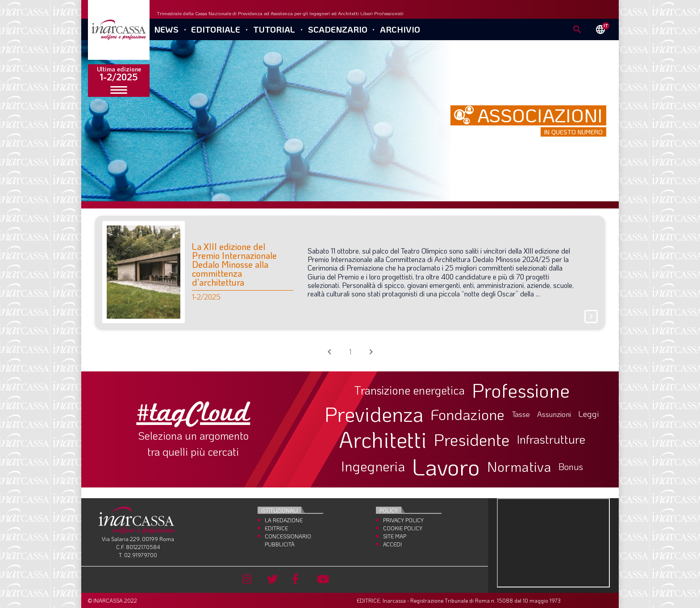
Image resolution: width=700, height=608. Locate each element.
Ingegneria (373, 466)
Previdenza (374, 414)
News (166, 29)
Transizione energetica (409, 390)
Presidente (472, 439)
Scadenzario (338, 29)
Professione (521, 390)
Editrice (276, 528)
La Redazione (284, 520)
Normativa (519, 466)
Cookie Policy (403, 528)
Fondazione (468, 414)
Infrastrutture (551, 439)
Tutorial (274, 29)
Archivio (400, 29)
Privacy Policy (403, 520)
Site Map (395, 536)
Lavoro (446, 466)
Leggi (589, 414)
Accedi (392, 544)
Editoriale (216, 29)
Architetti (383, 439)
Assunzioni (554, 414)
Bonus (571, 466)
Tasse (521, 414)
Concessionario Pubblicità (288, 540)
